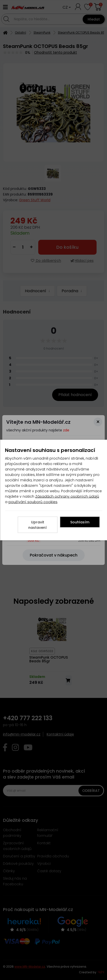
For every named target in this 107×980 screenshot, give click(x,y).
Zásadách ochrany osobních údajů (67, 496)
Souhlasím (80, 522)
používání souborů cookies (33, 502)
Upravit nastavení (37, 525)
